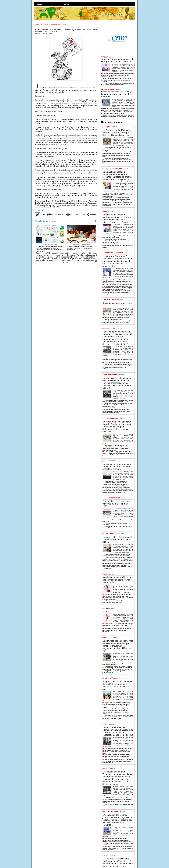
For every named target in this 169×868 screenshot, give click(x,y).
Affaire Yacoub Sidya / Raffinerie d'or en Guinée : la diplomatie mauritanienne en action (117, 113)
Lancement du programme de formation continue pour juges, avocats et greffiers (117, 466)
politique (68, 253)
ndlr (37, 261)
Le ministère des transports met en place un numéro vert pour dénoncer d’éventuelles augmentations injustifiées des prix (118, 646)
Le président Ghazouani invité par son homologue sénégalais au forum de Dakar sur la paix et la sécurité (117, 195)
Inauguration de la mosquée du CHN (116, 445)
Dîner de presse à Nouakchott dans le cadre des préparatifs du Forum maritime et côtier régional (81, 248)
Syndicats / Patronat (50, 259)
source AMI (39, 211)
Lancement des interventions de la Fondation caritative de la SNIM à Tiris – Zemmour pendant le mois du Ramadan (118, 848)
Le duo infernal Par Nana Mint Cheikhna (117, 318)
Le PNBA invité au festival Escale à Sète (117, 798)
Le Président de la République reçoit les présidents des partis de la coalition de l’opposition (117, 133)
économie (77, 253)
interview (39, 255)
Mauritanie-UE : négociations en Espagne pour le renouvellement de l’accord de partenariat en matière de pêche (118, 761)
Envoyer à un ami (56, 215)
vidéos (85, 259)
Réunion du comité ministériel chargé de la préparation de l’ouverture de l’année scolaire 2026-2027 (117, 149)
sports (38, 259)
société (47, 255)
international (91, 257)
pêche (57, 261)
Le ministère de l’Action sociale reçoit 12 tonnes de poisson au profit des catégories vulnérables (116, 756)
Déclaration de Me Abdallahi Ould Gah (116, 481)
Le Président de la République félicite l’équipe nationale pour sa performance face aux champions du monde (118, 625)
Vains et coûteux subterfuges (114, 319)
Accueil (39, 4)
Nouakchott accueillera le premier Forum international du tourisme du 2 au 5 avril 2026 (116, 555)
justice (75, 257)
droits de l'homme (69, 255)
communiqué (56, 255)
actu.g (93, 261)
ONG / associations (63, 257)
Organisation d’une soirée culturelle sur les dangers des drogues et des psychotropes (117, 595)
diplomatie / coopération (45, 257)
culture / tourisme (47, 261)
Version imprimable (76, 215)
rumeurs (93, 259)
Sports (106, 612)
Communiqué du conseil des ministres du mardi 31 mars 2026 (116, 504)
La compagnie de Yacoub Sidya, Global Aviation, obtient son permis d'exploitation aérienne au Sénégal (118, 116)
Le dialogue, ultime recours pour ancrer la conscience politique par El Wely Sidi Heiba (116, 322)
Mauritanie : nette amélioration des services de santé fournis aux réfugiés (117, 580)
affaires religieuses (89, 253)
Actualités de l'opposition (86, 255)
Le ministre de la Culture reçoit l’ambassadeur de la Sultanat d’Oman (117, 540)
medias (70, 261)
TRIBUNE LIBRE (65, 259)
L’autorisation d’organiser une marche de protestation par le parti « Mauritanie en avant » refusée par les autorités (117, 292)
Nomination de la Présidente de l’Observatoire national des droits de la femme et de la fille (118, 401)
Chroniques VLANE (43, 253)
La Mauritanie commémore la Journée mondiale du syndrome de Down (115, 602)
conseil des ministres (82, 261)
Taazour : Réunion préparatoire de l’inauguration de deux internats (118, 60)
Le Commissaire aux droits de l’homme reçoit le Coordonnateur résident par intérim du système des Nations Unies (118, 405)
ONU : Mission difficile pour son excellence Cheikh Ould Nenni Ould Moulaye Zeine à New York (118, 110)
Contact (67, 4)
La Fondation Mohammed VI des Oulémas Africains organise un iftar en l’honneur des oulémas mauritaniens (116, 449)
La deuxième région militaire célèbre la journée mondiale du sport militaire (118, 237)
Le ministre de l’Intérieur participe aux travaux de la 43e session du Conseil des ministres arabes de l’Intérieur (117, 218)
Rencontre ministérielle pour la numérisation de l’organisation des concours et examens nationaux (117, 801)
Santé (63, 261)
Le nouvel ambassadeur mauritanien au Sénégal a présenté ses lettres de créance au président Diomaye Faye (118, 176)
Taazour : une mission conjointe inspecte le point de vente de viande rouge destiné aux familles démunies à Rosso (117, 75)
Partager (91, 215)
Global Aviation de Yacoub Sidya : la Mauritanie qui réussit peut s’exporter (117, 94)
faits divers (77, 259)
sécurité (81, 257)
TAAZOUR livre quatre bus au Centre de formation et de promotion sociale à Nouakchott (118, 84)
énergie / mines (58, 253)
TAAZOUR (66, 263)
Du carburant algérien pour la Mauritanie (117, 363)
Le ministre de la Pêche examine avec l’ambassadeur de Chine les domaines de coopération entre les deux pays (118, 731)
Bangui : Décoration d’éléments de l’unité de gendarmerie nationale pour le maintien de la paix (117, 685)
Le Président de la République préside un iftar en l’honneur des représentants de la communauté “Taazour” (117, 80)
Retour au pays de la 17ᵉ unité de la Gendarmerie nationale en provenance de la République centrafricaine (116, 241)
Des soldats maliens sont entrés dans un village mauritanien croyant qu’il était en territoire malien (118, 246)
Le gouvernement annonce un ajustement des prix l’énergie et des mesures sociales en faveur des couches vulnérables (118, 359)
